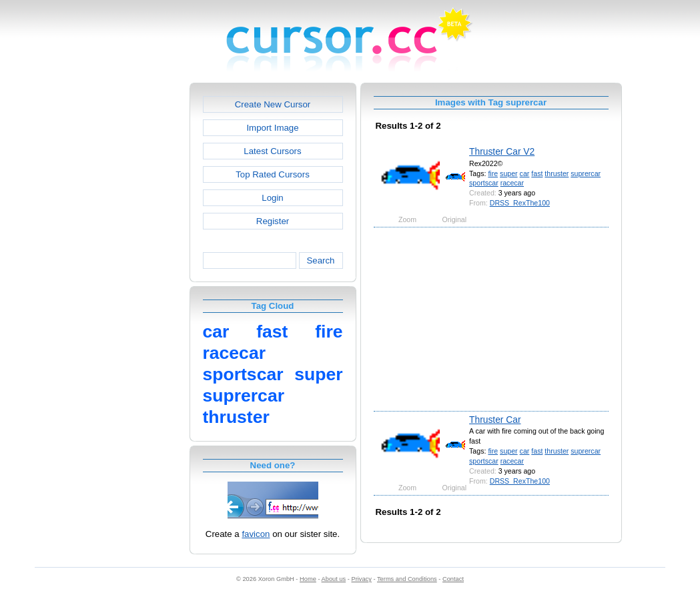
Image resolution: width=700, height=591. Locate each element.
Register (273, 221)
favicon (256, 534)
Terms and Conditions (407, 579)
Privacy (361, 579)
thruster (557, 173)
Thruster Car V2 (502, 151)
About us (334, 579)
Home (308, 579)
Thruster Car (495, 420)
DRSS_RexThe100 (520, 203)
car (525, 173)
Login (272, 198)
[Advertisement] (132, 283)
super (509, 173)
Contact (453, 579)
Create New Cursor (273, 104)
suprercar (586, 173)
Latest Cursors (272, 151)
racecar (512, 183)
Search (320, 260)
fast (537, 173)
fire (493, 173)
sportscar (484, 183)
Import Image (272, 128)
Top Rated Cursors (273, 174)
